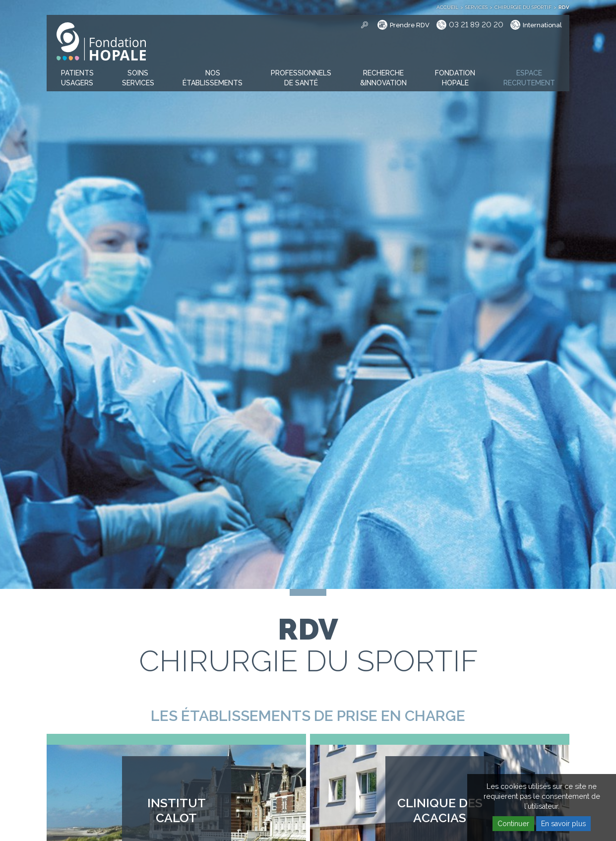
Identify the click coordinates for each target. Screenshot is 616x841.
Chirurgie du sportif (523, 7)
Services (476, 7)
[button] (77, 78)
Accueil (447, 7)
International (542, 25)
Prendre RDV (410, 25)
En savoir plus (563, 824)
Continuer (513, 824)
